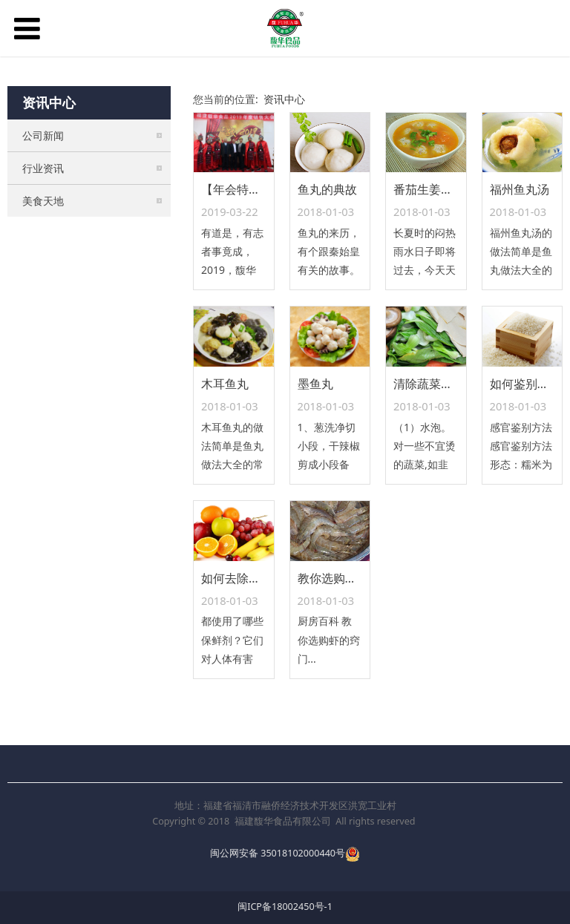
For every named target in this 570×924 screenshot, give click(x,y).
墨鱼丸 (315, 384)
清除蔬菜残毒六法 (441, 384)
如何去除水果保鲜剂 (255, 578)
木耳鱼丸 (225, 384)
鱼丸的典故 (327, 189)
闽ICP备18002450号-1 (285, 907)
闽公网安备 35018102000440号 (278, 853)
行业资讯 (43, 168)
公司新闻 (43, 135)
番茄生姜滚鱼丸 (435, 189)
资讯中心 (284, 99)
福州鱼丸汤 (520, 189)
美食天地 (43, 201)
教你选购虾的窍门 (345, 578)
